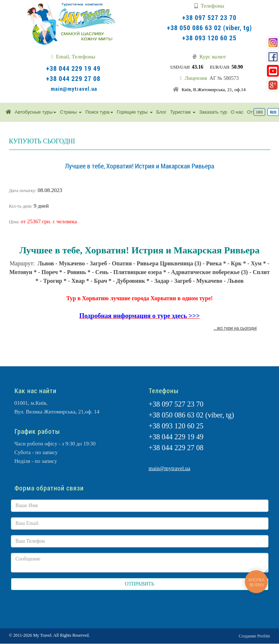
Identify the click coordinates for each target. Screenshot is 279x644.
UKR (259, 112)
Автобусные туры (36, 112)
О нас (237, 112)
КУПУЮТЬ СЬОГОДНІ (42, 141)
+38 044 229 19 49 (73, 68)
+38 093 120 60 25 (209, 38)
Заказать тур (213, 112)
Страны (71, 112)
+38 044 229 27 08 (73, 78)
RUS (273, 112)
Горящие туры (135, 112)
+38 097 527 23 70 (209, 17)
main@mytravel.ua (74, 89)
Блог (161, 112)
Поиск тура (99, 112)
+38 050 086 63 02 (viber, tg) (210, 28)
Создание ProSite (254, 636)
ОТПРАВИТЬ (139, 584)
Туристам (183, 112)
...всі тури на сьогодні (235, 328)
